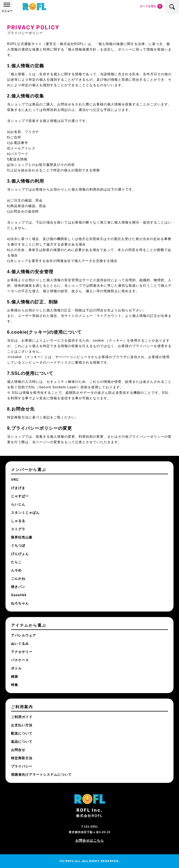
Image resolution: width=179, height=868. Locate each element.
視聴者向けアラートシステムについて (41, 775)
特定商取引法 (22, 758)
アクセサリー (22, 652)
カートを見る (151, 6)
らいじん (18, 504)
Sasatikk (19, 595)
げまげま (18, 488)
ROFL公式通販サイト (34, 7)
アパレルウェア (24, 635)
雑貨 (15, 677)
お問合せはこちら (90, 841)
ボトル (16, 668)
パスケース (20, 660)
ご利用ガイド (22, 717)
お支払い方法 (22, 725)
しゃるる (18, 521)
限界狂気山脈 (22, 537)
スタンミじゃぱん (25, 513)
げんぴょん (20, 554)
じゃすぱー (20, 496)
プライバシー (22, 766)
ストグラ (18, 529)
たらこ (16, 562)
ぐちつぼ (18, 546)
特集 (15, 685)
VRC (15, 480)
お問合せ (18, 750)
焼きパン (18, 587)
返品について (22, 742)
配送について (22, 733)
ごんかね (18, 579)
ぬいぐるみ (20, 644)
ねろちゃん (20, 603)
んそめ (16, 570)
